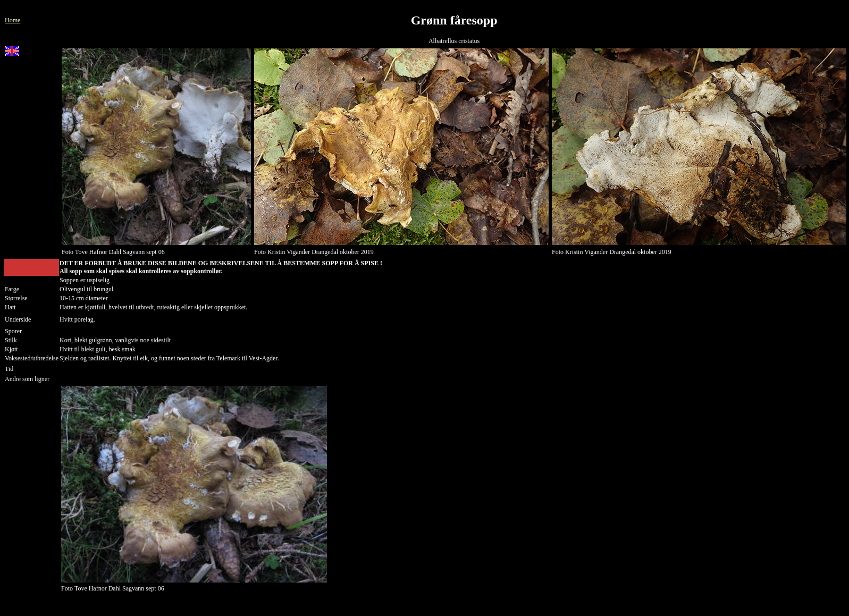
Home (12, 20)
